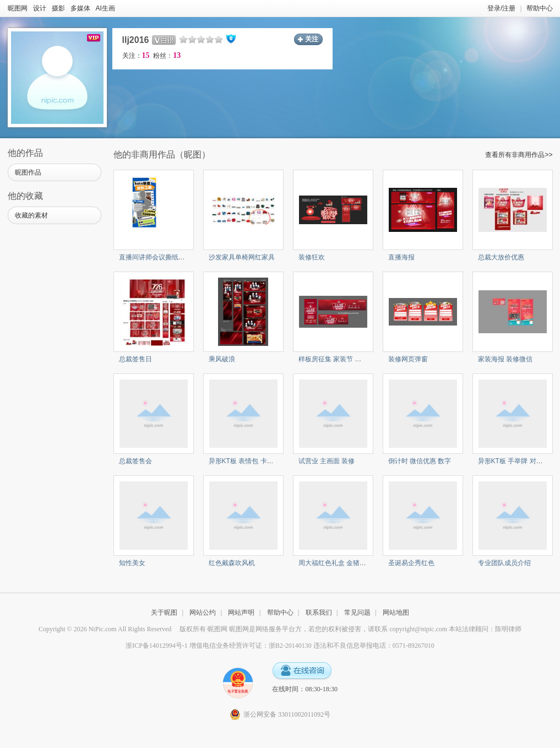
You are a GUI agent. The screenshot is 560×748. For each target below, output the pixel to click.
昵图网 (18, 8)
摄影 (58, 8)
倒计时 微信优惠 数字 (420, 461)
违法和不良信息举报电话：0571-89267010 (374, 646)
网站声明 (241, 613)
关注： (136, 56)
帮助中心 (540, 8)
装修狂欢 (312, 257)
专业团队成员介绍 (504, 563)
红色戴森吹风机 (232, 563)
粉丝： (167, 56)
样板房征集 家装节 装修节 (337, 359)
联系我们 (319, 613)
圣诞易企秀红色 (411, 563)
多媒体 (80, 8)
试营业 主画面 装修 (327, 461)
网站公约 (203, 613)
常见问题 (357, 613)
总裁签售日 (135, 359)
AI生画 (105, 8)
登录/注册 (501, 8)
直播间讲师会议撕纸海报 (155, 257)
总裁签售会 (135, 461)
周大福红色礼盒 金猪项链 (336, 563)
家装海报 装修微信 (505, 359)
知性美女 (132, 563)
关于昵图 (164, 613)
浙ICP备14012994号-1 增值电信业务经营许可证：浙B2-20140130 (219, 646)
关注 (312, 39)
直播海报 (401, 257)
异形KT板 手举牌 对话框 (514, 461)
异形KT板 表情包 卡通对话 (248, 461)
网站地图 (396, 613)
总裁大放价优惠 (501, 257)
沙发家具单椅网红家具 (242, 257)
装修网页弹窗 (408, 359)
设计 (40, 8)
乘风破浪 (222, 359)
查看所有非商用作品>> (519, 155)
